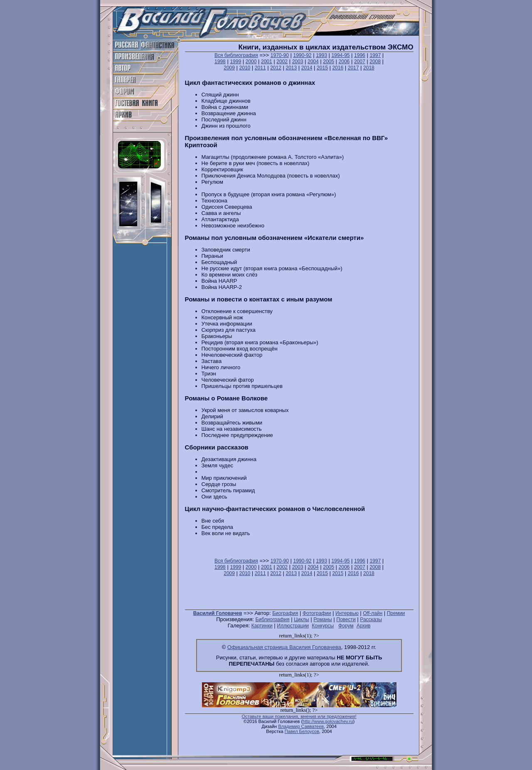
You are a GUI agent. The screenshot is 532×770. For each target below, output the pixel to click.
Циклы (302, 619)
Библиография (272, 619)
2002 (282, 62)
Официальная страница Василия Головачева (284, 647)
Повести (346, 619)
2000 (251, 62)
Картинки (262, 626)
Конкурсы (323, 626)
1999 (235, 62)
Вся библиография (236, 55)
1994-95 (340, 55)
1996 (360, 55)
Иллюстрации (293, 626)
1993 (321, 55)
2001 (267, 62)
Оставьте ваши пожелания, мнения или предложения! (299, 716)
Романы (323, 619)
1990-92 (302, 55)
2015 (322, 68)
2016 (338, 68)
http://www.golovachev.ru (328, 721)
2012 (276, 68)
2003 (298, 62)
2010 (245, 68)
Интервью (347, 613)
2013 (291, 68)
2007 (360, 62)
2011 (260, 68)
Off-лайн (373, 613)
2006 (344, 62)
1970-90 (280, 55)
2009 (229, 68)
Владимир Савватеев (301, 726)
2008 (375, 62)
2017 (353, 68)
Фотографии (317, 613)
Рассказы (371, 619)
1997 (375, 55)
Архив (364, 626)
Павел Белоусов (302, 731)
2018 (369, 68)
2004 (313, 62)
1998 (220, 62)
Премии (396, 613)
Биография (285, 613)
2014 (307, 68)
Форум (346, 626)
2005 (329, 62)
